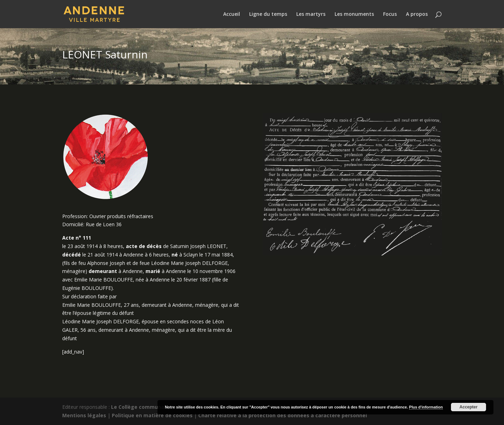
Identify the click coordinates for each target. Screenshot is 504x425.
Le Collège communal (138, 407)
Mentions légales (84, 415)
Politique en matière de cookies (152, 415)
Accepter (468, 407)
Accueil (232, 14)
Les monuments (354, 14)
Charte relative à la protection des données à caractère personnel (283, 415)
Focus (390, 14)
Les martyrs (311, 14)
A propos (417, 14)
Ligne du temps (268, 14)
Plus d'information (426, 407)
